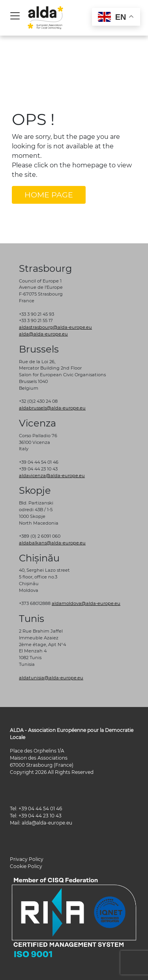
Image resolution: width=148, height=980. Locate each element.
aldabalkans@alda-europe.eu (52, 543)
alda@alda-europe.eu (43, 334)
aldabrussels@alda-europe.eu (52, 408)
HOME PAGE (49, 195)
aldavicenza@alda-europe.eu (52, 476)
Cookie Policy (26, 866)
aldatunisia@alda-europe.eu (51, 678)
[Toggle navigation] (15, 16)
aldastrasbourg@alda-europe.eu (55, 327)
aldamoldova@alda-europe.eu (86, 603)
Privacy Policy (27, 859)
